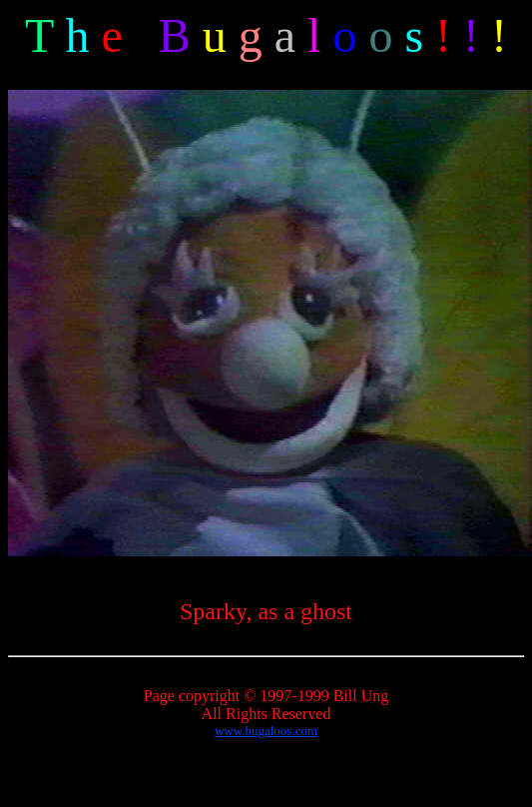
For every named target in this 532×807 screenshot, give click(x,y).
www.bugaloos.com (266, 731)
